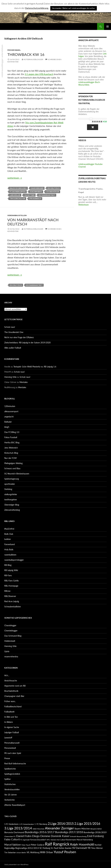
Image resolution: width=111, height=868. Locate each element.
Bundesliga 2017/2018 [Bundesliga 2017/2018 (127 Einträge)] (69, 832)
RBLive (7, 591)
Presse (7, 758)
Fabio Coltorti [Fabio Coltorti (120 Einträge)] (12, 839)
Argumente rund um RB (15, 686)
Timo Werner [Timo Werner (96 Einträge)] (97, 848)
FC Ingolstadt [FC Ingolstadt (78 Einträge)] (25, 840)
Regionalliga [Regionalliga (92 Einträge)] (10, 848)
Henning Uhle (10, 377)
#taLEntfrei (9, 529)
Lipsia (7, 651)
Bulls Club (9, 534)
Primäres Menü (108, 26)
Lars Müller (15, 195)
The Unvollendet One (14, 332)
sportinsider (10, 484)
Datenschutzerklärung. (37, 8)
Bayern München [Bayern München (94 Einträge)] (82, 829)
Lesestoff (8, 738)
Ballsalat (8, 422)
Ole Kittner (29, 195)
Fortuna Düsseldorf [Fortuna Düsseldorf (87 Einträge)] (38, 840)
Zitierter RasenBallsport (15, 805)
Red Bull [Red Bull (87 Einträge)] (98, 845)
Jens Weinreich (11, 448)
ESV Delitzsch (54, 188)
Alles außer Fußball (13, 348)
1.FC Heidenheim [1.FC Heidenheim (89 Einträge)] (11, 824)
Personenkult (10, 748)
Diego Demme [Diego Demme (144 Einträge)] (41, 836)
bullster (8, 539)
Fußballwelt (9, 712)
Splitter (8, 779)
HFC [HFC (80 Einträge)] (48, 840)
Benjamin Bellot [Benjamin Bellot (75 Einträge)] (96, 829)
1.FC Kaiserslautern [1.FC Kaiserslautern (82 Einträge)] (27, 824)
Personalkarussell (12, 743)
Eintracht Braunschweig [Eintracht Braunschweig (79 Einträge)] (78, 836)
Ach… (7, 675)
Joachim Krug (36, 192)
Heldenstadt (10, 641)
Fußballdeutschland (13, 706)
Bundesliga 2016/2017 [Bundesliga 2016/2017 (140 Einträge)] (40, 832)
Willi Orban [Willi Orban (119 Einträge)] (47, 852)
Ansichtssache (11, 681)
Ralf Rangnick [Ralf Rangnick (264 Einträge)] (57, 844)
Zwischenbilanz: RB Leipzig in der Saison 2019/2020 (27, 343)
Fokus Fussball (11, 437)
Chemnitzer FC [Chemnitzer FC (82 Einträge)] (10, 836)
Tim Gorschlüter (17, 199)
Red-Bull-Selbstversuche (15, 764)
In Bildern (9, 722)
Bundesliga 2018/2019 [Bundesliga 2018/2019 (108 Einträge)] (95, 832)
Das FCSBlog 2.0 (12, 432)
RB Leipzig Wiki (11, 570)
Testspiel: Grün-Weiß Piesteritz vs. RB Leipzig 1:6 (35, 367)
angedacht (9, 417)
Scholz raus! (10, 327)
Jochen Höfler (53, 192)
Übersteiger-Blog (12, 505)
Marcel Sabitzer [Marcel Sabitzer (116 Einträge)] (13, 845)
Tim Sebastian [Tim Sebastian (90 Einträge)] (10, 852)
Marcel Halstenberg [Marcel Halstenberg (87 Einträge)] (85, 840)
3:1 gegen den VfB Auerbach (39, 74)
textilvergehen (11, 500)
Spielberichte (10, 769)
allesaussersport (11, 411)
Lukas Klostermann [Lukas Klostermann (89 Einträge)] (68, 840)
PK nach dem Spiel (13, 753)
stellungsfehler (11, 494)
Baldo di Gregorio (18, 188)
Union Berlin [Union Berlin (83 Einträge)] (21, 853)
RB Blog (8, 565)
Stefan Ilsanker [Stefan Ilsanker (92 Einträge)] (65, 848)
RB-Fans (8, 575)
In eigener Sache (12, 727)
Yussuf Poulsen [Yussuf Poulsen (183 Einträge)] (65, 852)
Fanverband (10, 544)
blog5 (7, 427)
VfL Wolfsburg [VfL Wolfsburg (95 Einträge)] (33, 852)
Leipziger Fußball (12, 732)
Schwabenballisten (13, 607)
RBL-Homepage (11, 586)
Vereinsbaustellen (17, 215)
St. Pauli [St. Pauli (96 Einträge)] (54, 848)
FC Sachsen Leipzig (18, 192)
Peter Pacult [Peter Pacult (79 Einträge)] (26, 845)
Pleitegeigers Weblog (13, 463)
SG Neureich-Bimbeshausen (17, 474)
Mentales (24, 382)
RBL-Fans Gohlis (11, 581)
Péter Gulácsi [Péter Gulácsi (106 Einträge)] (38, 845)
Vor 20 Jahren (11, 795)
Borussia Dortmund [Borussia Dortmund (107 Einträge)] (14, 832)
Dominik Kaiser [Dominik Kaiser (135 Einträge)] (60, 836)
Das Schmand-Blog (13, 636)
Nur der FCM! (11, 458)
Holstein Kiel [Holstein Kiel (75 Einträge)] (55, 840)
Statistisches (10, 784)
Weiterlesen (84, 205)
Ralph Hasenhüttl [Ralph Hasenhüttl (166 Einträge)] (82, 844)
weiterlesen (15, 178)
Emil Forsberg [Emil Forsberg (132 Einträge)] (95, 836)
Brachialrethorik (11, 691)
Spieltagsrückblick (12, 774)
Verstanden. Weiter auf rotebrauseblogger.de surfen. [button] (74, 8)
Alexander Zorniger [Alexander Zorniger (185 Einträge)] (59, 828)
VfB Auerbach (35, 199)
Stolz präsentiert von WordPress (16, 864)
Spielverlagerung (12, 479)
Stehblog (8, 489)
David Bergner (37, 188)
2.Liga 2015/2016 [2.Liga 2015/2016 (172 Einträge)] (87, 823)
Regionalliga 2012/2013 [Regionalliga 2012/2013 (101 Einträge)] (27, 848)
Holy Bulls (9, 550)
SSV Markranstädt (47, 195)
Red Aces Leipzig (12, 601)
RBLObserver (10, 596)
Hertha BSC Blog (12, 442)
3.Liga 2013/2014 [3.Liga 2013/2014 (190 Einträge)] (18, 828)
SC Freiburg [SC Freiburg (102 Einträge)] (45, 848)
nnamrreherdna (11, 657)
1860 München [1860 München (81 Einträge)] (38, 829)
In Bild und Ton (11, 717)
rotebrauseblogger (33, 59)
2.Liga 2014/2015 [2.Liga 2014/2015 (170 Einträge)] (61, 824)
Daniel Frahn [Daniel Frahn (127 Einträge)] (24, 836)
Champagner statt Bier (14, 696)
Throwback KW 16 (26, 54)
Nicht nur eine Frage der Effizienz (19, 337)
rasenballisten (10, 555)
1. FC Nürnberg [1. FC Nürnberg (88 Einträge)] (41, 824)
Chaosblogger (10, 625)
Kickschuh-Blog (11, 453)
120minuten (10, 406)
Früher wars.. (14, 50)
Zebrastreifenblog (12, 510)
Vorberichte (9, 800)
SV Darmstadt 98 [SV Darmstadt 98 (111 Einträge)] (81, 848)
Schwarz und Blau (12, 468)
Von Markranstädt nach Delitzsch (33, 222)
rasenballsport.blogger (14, 560)
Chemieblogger (11, 631)
